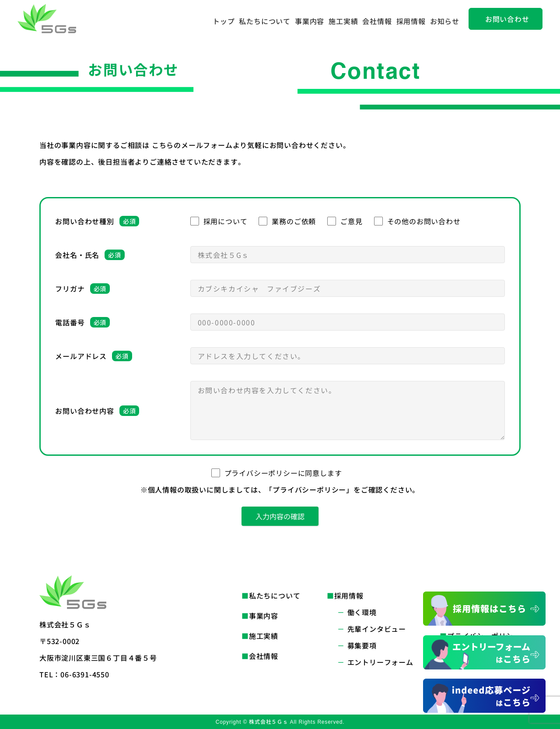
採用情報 (411, 21)
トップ (224, 21)
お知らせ (445, 21)
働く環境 (362, 612)
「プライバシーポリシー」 (309, 490)
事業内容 (310, 21)
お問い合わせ (507, 19)
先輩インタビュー (377, 629)
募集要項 (362, 645)
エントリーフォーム (380, 662)
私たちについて (265, 21)
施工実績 (343, 21)
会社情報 (377, 21)
